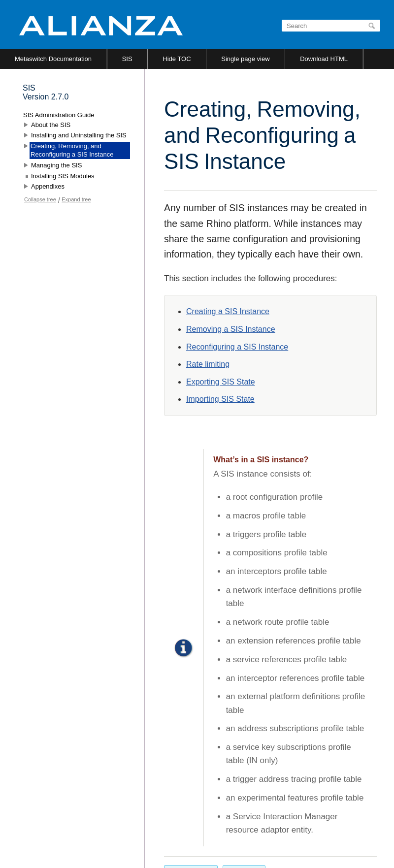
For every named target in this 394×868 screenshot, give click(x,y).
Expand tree (76, 199)
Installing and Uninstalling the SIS (79, 135)
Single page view (245, 59)
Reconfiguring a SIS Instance (237, 347)
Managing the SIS (56, 165)
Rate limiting (208, 364)
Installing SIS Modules (63, 176)
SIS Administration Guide (59, 115)
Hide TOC (177, 59)
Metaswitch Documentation (53, 59)
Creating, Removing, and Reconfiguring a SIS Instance (72, 150)
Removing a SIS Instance (231, 329)
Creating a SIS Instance (228, 311)
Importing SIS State (220, 399)
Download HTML (324, 59)
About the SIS (51, 125)
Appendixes (48, 186)
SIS (127, 59)
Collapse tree (40, 199)
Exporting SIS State (221, 382)
